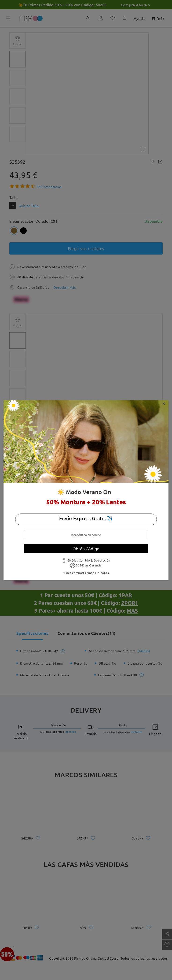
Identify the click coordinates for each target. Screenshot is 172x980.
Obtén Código (86, 549)
